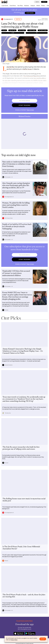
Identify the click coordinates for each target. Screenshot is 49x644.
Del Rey (4, 30)
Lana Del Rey (12, 30)
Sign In (37, 2)
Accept (43, 639)
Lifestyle (18, 19)
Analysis (33, 6)
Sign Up (44, 2)
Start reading (30, 13)
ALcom (13, 33)
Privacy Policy (14, 640)
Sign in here (30, 110)
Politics (43, 6)
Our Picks (20, 6)
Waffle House (22, 30)
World (38, 6)
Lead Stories (5, 6)
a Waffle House (32, 30)
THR (37, 33)
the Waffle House (43, 30)
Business (27, 6)
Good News (13, 6)
